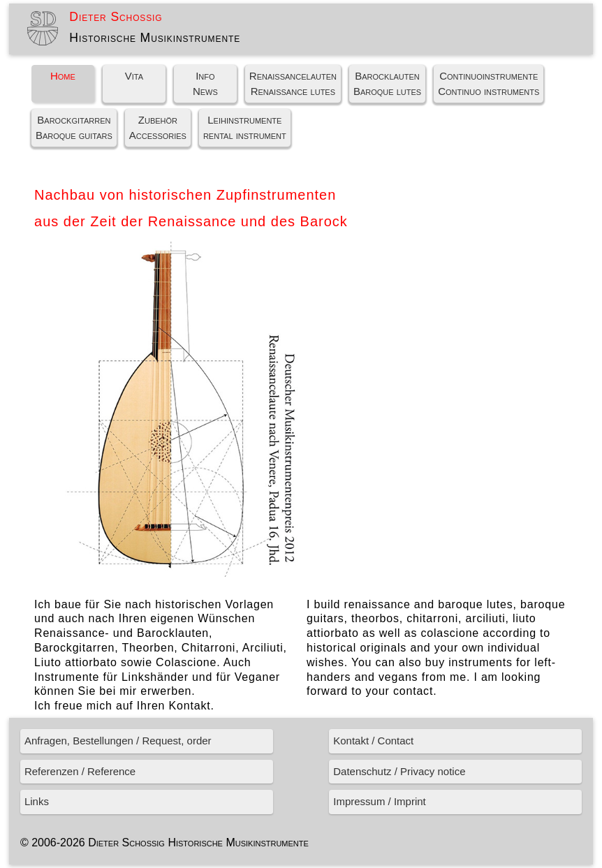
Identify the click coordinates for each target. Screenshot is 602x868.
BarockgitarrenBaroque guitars (74, 128)
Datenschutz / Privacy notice (399, 771)
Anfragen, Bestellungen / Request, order (118, 741)
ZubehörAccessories (158, 128)
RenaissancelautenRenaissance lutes (293, 84)
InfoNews (205, 84)
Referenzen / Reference (80, 771)
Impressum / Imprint (380, 801)
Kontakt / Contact (373, 741)
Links (37, 801)
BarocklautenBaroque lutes (387, 84)
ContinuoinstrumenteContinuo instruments (489, 84)
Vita (134, 76)
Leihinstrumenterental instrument (245, 128)
